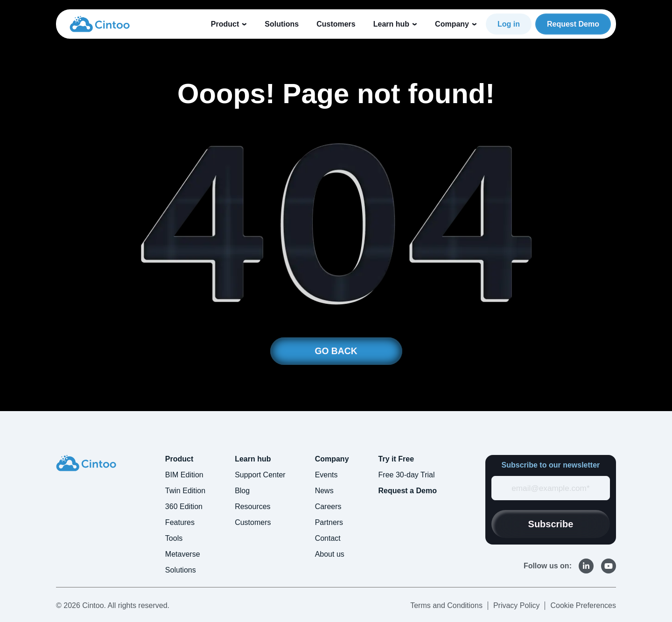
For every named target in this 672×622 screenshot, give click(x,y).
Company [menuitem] (332, 459)
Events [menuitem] (326, 475)
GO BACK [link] (336, 351)
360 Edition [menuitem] (184, 507)
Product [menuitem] (179, 459)
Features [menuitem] (180, 523)
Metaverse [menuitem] (183, 555)
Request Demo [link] (573, 24)
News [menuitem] (324, 491)
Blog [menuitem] (242, 491)
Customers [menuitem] (253, 523)
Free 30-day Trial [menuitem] (407, 475)
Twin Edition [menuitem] (185, 491)
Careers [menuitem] (328, 507)
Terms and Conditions (446, 606)
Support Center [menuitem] (260, 475)
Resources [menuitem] (252, 507)
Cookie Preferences (583, 606)
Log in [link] (509, 24)
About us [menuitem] (330, 555)
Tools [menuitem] (174, 539)
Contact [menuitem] (328, 539)
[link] (100, 24)
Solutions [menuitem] (181, 570)
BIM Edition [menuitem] (184, 475)
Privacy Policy (517, 606)
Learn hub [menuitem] (253, 459)
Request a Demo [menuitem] (408, 491)
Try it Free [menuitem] (396, 459)
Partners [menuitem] (329, 523)
